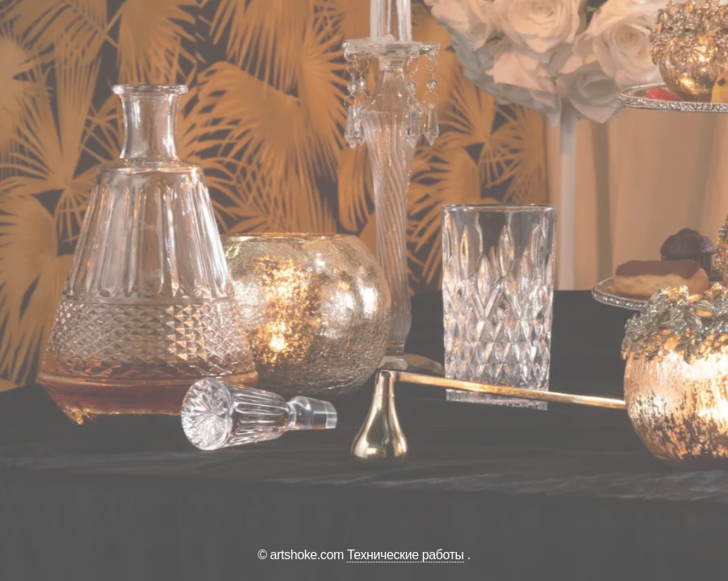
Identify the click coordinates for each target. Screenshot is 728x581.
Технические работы (406, 555)
